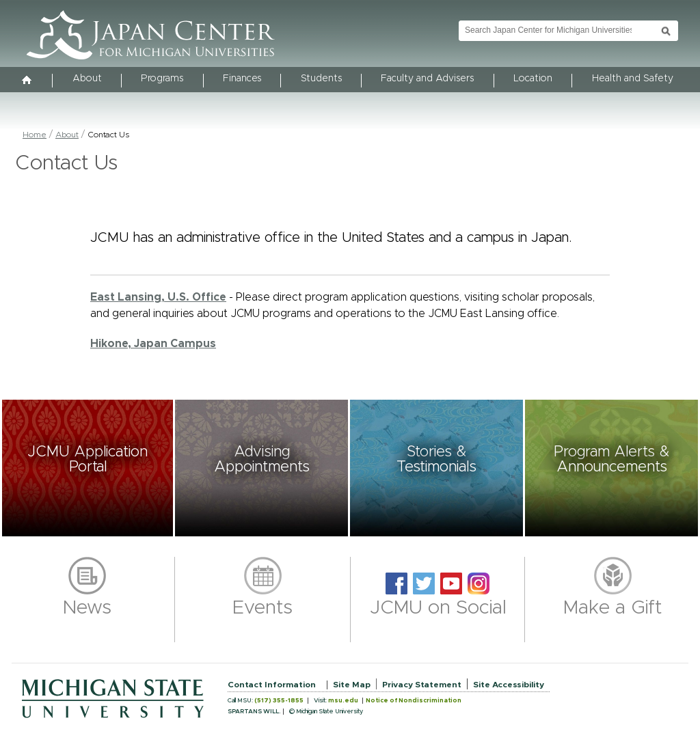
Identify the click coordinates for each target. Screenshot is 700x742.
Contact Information (272, 685)
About (87, 79)
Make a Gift (613, 608)
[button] (87, 468)
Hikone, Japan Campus (153, 344)
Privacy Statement (422, 685)
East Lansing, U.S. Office (158, 297)
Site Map (352, 685)
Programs (162, 79)
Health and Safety (633, 79)
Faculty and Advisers (427, 79)
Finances (242, 79)
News (87, 608)
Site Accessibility (509, 685)
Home (35, 135)
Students (321, 79)
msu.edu (343, 701)
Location (533, 79)
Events (262, 608)
